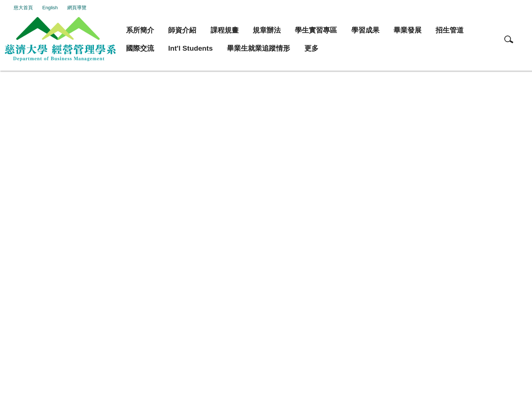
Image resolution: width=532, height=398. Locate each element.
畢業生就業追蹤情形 (258, 48)
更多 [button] (311, 48)
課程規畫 (225, 30)
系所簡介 (140, 30)
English (64, 8)
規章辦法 (267, 30)
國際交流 (140, 48)
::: (16, 8)
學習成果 (365, 30)
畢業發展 (407, 30)
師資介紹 (182, 30)
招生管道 (450, 30)
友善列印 (27, 194)
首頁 (17, 90)
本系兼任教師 (50, 90)
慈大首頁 (37, 8)
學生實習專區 (316, 30)
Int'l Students (190, 48)
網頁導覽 (90, 8)
